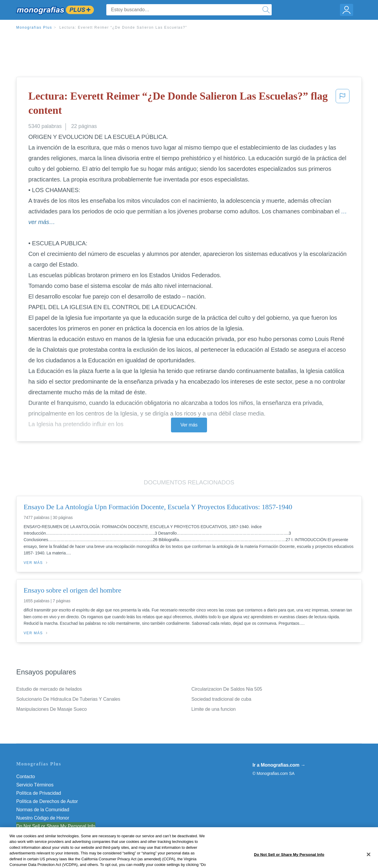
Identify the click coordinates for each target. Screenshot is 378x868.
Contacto (26, 777)
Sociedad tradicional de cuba (221, 699)
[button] (343, 104)
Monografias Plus (34, 27)
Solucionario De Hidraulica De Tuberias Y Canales (68, 699)
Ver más (189, 425)
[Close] (369, 861)
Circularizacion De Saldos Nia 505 (227, 689)
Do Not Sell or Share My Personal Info (56, 826)
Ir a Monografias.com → (279, 765)
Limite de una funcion (214, 709)
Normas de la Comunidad (43, 810)
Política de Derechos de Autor (47, 801)
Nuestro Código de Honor (43, 818)
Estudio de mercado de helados (49, 689)
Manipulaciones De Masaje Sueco (52, 709)
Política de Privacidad (39, 793)
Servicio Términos (35, 785)
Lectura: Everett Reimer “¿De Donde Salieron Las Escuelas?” (123, 27)
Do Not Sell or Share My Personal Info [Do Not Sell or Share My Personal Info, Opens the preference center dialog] (289, 861)
